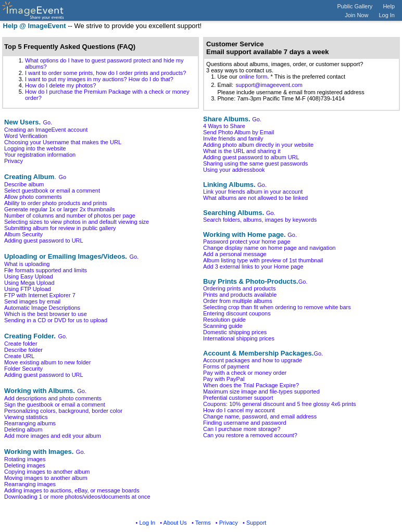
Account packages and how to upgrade (253, 360)
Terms (203, 523)
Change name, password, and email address (260, 416)
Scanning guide (223, 326)
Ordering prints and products (239, 288)
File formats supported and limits (46, 270)
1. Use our (223, 77)
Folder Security (23, 369)
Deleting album (23, 429)
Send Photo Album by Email (238, 132)
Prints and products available (240, 295)
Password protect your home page (247, 242)
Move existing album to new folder (47, 362)
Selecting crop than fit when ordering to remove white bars (277, 307)
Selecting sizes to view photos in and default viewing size (77, 222)
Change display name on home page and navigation (269, 248)
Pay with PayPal (224, 379)
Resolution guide (224, 320)
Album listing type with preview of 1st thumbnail (263, 260)
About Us (175, 523)
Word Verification (26, 136)
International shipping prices (239, 338)
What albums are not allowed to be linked (255, 198)
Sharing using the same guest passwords (255, 163)
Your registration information (40, 155)
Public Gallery (355, 6)
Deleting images (25, 465)
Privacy (14, 161)
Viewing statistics (26, 417)
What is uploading (27, 264)
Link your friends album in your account (253, 192)
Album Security (23, 234)
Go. (48, 122)
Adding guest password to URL (44, 240)
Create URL (19, 356)
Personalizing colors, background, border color (63, 411)
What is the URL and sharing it (242, 151)
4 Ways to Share (224, 126)
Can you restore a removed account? (250, 435)
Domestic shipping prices (235, 332)
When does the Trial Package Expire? (251, 385)
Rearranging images (30, 484)
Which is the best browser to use (46, 314)
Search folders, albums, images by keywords (260, 220)
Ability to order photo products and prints (56, 203)
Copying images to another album (47, 472)
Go (62, 177)
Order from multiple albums (238, 301)
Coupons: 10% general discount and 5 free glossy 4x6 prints (280, 404)
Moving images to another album (46, 478)
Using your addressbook (234, 170)
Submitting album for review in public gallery (60, 228)
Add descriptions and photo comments (53, 398)
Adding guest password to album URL (251, 157)
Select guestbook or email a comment (52, 191)
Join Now (356, 15)
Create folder (21, 344)
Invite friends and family (233, 138)
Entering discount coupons (237, 313)
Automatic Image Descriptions (42, 308)
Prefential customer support (238, 398)
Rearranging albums (30, 423)
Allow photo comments (33, 197)
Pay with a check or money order (245, 373)
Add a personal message (235, 254)
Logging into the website (35, 148)
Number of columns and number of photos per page (70, 216)
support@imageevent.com (269, 85)
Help (389, 6)
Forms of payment (226, 366)
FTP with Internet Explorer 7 (40, 295)
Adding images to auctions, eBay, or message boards (72, 490)
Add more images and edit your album (53, 436)
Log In (387, 15)
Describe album (24, 184)
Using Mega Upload (29, 283)
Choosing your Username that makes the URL (63, 142)
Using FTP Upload (28, 289)
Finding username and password (245, 423)
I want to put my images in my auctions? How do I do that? (99, 79)
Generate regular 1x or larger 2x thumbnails (60, 209)
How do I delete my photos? (60, 85)
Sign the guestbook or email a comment (55, 404)
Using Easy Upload (29, 276)
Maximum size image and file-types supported (261, 391)
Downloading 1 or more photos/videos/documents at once (77, 497)
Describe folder (23, 350)
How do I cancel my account (239, 410)
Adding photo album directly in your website (258, 145)
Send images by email (32, 301)
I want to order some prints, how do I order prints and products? (105, 73)
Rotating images (25, 459)
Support (256, 523)
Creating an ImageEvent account (46, 130)
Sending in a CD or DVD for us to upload (56, 320)
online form (253, 77)
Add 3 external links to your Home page (253, 267)
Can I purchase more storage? (242, 429)
